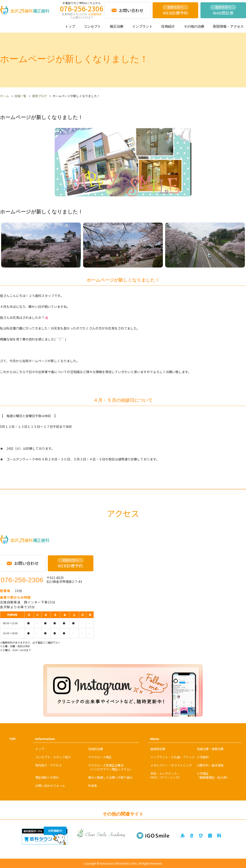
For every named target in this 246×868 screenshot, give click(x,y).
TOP (12, 739)
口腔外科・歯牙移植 (210, 765)
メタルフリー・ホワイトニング (171, 765)
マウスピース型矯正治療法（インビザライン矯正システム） (110, 767)
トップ (70, 26)
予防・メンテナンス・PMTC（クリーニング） (166, 775)
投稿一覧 (20, 96)
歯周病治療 (158, 749)
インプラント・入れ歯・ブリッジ (173, 757)
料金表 (93, 786)
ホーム (4, 96)
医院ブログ (40, 96)
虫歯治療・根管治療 (210, 749)
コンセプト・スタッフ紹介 (53, 757)
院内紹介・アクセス (49, 765)
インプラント (142, 26)
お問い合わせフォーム (50, 786)
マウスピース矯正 (100, 757)
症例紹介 (168, 26)
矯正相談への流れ (47, 777)
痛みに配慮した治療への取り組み (110, 777)
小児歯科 (203, 757)
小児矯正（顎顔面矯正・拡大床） (213, 775)
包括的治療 (96, 749)
